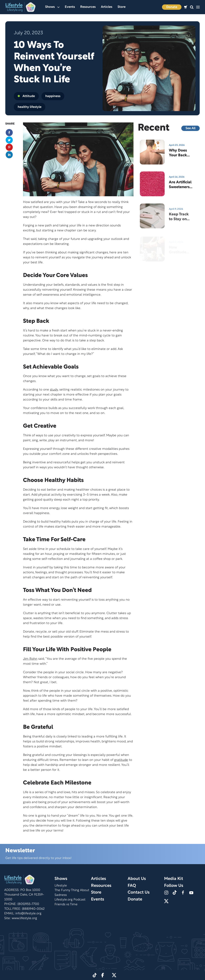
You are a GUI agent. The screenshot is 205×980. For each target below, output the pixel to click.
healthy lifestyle (30, 107)
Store (122, 7)
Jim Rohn (30, 659)
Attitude (26, 96)
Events (70, 7)
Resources (88, 7)
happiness (53, 96)
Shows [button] (52, 7)
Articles (107, 7)
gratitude (121, 760)
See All (190, 128)
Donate (172, 7)
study (54, 390)
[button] (192, 7)
